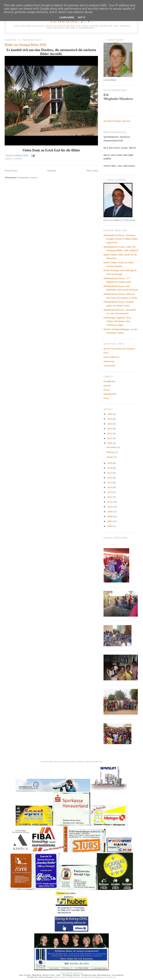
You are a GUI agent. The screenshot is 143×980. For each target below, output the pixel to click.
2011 (110, 502)
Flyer (106, 353)
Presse (107, 390)
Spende (107, 385)
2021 (110, 438)
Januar (110, 457)
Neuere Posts (11, 171)
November (112, 447)
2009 (110, 512)
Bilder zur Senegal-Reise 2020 (25, 45)
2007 (110, 521)
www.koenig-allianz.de (71, 973)
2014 (110, 487)
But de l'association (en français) (119, 349)
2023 (110, 429)
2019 (110, 463)
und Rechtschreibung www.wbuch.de (98, 977)
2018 (110, 468)
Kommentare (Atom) (27, 177)
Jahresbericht (110, 394)
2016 (110, 478)
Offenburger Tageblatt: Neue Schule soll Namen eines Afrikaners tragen (117, 321)
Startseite (52, 171)
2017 (110, 473)
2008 (110, 516)
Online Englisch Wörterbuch (67, 977)
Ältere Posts (92, 171)
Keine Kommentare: (18, 156)
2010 (110, 507)
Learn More (67, 17)
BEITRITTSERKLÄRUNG (117, 121)
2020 (110, 443)
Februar (111, 452)
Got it (82, 17)
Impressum (109, 361)
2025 (110, 419)
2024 (110, 424)
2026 (110, 414)
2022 (110, 433)
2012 (110, 497)
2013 (110, 492)
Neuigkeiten (109, 381)
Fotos (18, 159)
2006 (110, 526)
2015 (110, 482)
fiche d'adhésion (111, 357)
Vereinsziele (109, 366)
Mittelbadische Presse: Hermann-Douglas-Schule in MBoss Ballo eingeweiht (121, 239)
